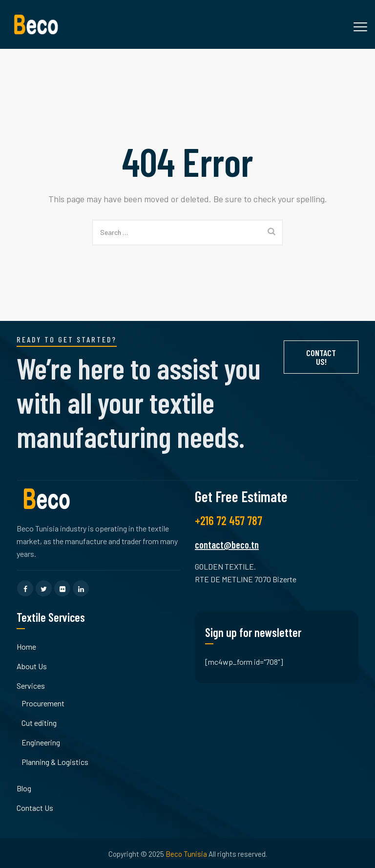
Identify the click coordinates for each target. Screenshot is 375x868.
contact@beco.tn (227, 545)
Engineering (41, 742)
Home (26, 646)
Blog (24, 788)
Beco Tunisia (186, 854)
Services (31, 686)
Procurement (43, 703)
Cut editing (39, 723)
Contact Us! (321, 357)
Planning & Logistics (55, 762)
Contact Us (35, 808)
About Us (32, 666)
